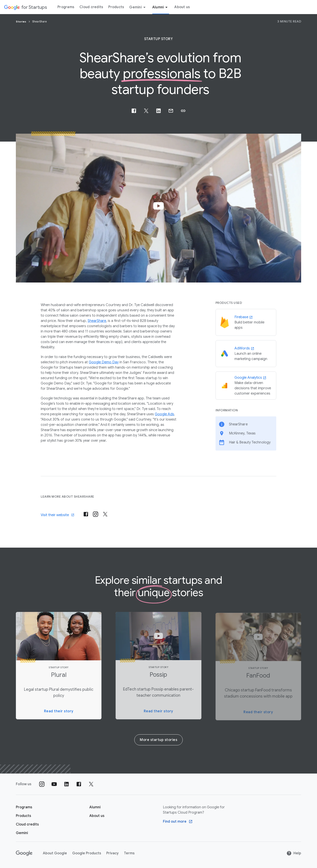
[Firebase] (246, 322)
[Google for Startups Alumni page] (95, 807)
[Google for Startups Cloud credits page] (27, 824)
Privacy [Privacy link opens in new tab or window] (112, 853)
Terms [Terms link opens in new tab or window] (129, 853)
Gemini (138, 7)
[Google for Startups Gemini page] (22, 833)
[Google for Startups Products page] (23, 816)
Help (294, 853)
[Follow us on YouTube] (54, 784)
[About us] (97, 816)
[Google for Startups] (25, 7)
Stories (21, 21)
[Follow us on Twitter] (91, 784)
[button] (183, 111)
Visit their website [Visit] (58, 515)
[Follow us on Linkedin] (66, 784)
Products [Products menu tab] (116, 7)
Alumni (161, 7)
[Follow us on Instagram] (42, 784)
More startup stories (158, 740)
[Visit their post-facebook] (86, 514)
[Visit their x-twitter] (105, 514)
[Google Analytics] (246, 386)
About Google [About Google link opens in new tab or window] (55, 853)
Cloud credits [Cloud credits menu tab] (91, 7)
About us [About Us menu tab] (182, 7)
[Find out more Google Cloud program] (178, 822)
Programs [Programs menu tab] (66, 7)
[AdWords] (246, 354)
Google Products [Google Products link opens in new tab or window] (87, 853)
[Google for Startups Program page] (24, 807)
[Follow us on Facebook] (79, 784)
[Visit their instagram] (96, 514)
